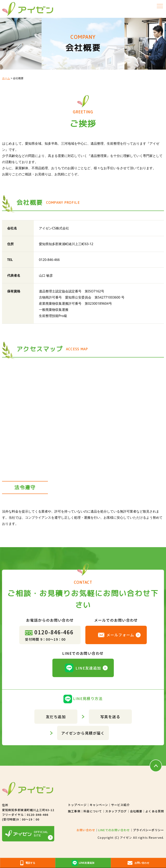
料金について (93, 811)
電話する (28, 863)
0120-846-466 (49, 632)
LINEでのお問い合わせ (114, 830)
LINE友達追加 (83, 668)
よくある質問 (155, 811)
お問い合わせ (86, 830)
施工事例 (74, 811)
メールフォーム (116, 635)
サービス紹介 (120, 805)
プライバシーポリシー (148, 830)
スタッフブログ (116, 811)
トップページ (77, 805)
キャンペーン (99, 805)
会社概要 (136, 811)
